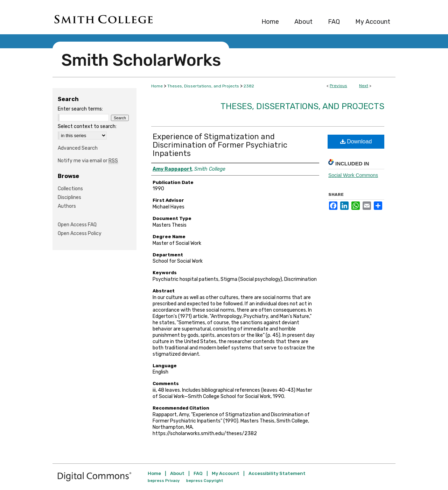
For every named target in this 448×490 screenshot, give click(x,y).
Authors (67, 206)
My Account (226, 473)
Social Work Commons (353, 175)
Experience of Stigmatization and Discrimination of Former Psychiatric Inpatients (220, 145)
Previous (338, 86)
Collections (70, 189)
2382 (249, 86)
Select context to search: (87, 126)
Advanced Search (78, 148)
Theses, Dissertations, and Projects (203, 86)
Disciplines (69, 197)
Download (356, 141)
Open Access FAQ (77, 225)
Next (364, 86)
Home (157, 86)
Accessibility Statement (277, 473)
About (177, 473)
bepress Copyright (205, 481)
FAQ (198, 473)
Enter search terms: (80, 109)
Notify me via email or (88, 161)
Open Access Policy (80, 233)
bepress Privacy (164, 481)
